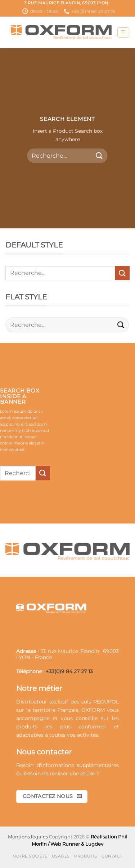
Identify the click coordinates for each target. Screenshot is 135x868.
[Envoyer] (99, 156)
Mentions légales (28, 837)
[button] (123, 33)
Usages (61, 856)
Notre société (30, 856)
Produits (85, 856)
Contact (112, 856)
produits (27, 727)
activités (88, 735)
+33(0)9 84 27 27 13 (69, 671)
